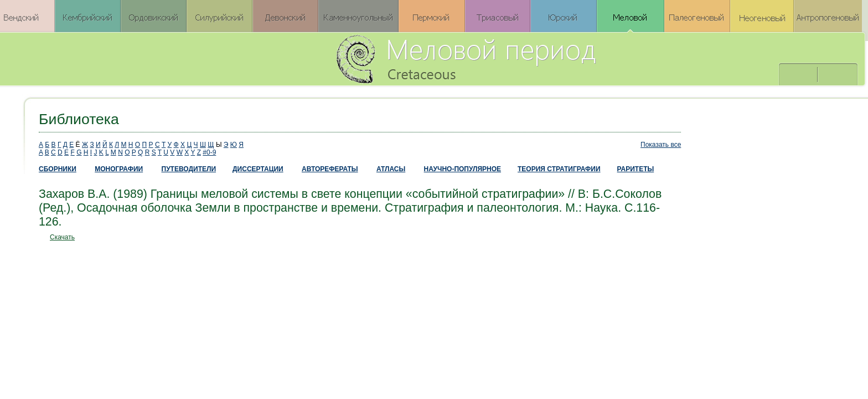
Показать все (661, 145)
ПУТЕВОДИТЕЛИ (189, 169)
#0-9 (209, 152)
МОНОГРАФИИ (119, 169)
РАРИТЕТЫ (636, 169)
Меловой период (527, 58)
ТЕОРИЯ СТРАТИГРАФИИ (559, 169)
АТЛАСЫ (391, 169)
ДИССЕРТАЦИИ (258, 169)
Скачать (62, 237)
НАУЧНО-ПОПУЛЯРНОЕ (463, 169)
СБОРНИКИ (58, 169)
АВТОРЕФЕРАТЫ (330, 169)
